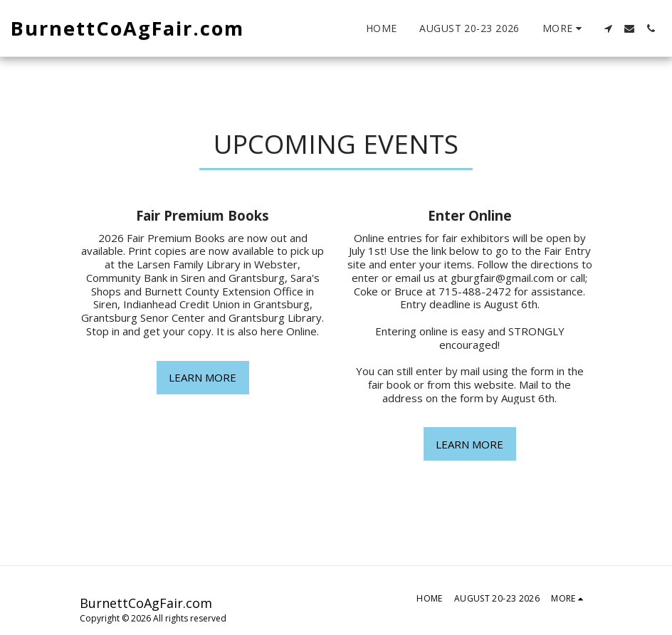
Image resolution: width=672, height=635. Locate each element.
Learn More (203, 377)
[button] (608, 28)
